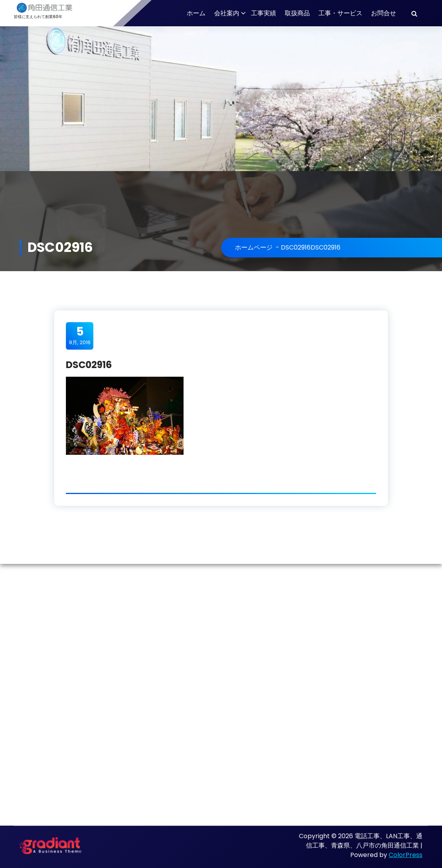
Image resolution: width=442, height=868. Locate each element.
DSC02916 (296, 247)
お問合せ (384, 13)
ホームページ (254, 247)
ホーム (196, 13)
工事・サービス (340, 13)
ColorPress (406, 855)
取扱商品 (297, 13)
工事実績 (264, 13)
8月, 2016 (80, 336)
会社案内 (227, 13)
